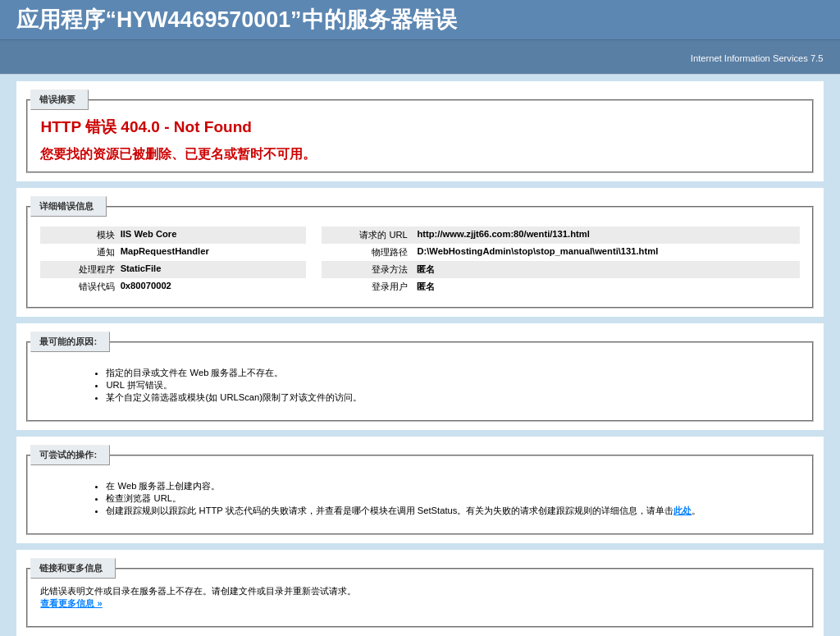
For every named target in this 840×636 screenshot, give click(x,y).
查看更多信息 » (71, 603)
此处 (682, 510)
